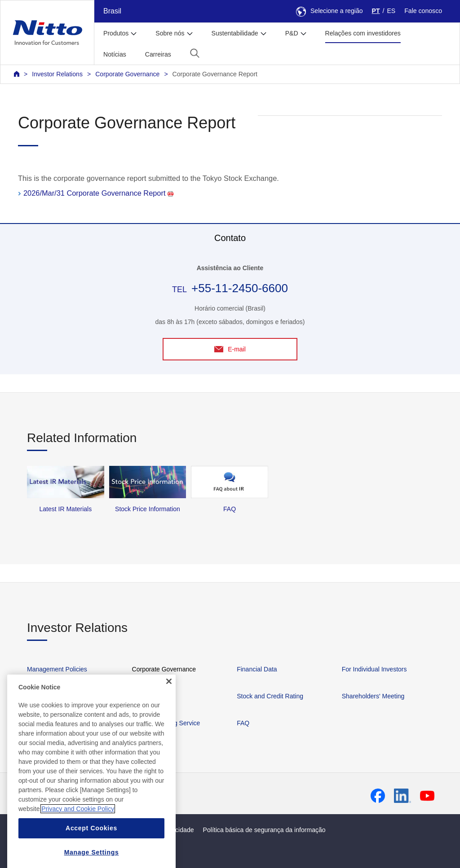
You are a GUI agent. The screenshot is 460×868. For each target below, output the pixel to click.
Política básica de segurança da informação (264, 830)
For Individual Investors (374, 669)
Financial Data (257, 669)
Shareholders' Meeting (373, 696)
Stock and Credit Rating (270, 696)
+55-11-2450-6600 (240, 288)
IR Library (146, 696)
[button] (195, 53)
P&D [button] (292, 33)
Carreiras (158, 54)
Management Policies (57, 669)
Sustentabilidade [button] (235, 33)
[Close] (169, 710)
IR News (39, 696)
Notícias (115, 54)
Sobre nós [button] (170, 33)
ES (391, 11)
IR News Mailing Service (166, 723)
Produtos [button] (116, 33)
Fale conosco (423, 11)
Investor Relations (57, 74)
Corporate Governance (127, 74)
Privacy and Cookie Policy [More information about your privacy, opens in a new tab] (78, 838)
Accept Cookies (91, 857)
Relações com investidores (363, 33)
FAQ (243, 723)
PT (376, 11)
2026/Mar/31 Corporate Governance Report (98, 193)
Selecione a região (330, 11)
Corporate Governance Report (215, 74)
